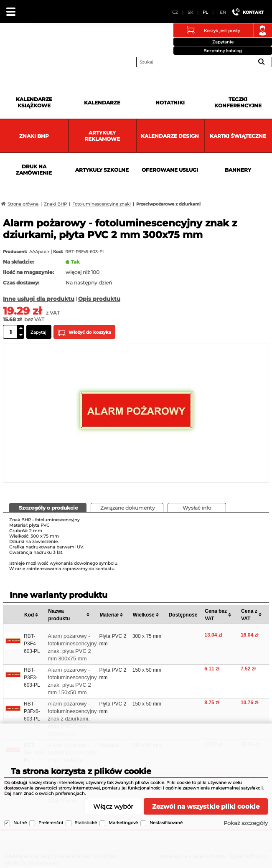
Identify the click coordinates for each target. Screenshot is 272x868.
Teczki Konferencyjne (238, 102)
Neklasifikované (166, 823)
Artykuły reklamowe (102, 136)
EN (223, 12)
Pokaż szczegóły (246, 823)
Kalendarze (102, 103)
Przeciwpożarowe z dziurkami (168, 204)
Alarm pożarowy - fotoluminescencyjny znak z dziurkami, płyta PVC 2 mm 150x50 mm (72, 719)
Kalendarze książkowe (34, 102)
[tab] (48, 508)
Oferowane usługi (170, 170)
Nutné (20, 823)
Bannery (238, 170)
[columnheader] (34, 615)
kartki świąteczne (238, 136)
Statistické (86, 823)
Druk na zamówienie (34, 170)
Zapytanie (223, 42)
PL (205, 12)
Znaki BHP (34, 136)
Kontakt (253, 12)
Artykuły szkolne (102, 170)
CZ (175, 12)
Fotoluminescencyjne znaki (102, 204)
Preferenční (51, 823)
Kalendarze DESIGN (170, 136)
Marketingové (123, 823)
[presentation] (48, 507)
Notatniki (170, 103)
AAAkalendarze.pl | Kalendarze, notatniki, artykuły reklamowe (17, 43)
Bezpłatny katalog (223, 51)
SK (190, 12)
